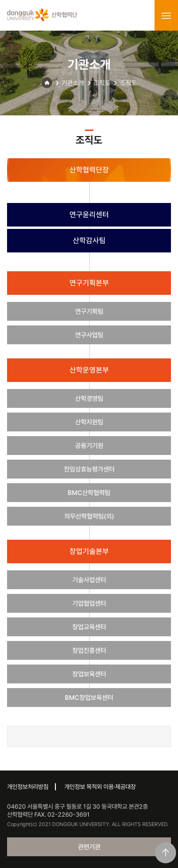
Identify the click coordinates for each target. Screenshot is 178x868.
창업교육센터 (89, 627)
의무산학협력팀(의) (89, 516)
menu (166, 16)
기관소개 (73, 83)
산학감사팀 (89, 240)
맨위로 (166, 853)
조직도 (102, 83)
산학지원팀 (89, 422)
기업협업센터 (89, 603)
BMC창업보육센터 (89, 698)
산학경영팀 (89, 398)
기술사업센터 (89, 580)
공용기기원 (89, 446)
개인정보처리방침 (28, 787)
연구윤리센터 (89, 215)
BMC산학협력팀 (89, 493)
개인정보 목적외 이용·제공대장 (100, 787)
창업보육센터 (89, 674)
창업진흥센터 (89, 650)
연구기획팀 (89, 311)
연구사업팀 (89, 335)
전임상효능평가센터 (89, 469)
